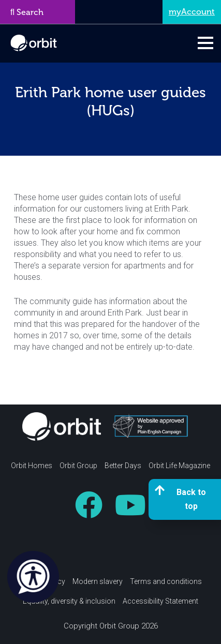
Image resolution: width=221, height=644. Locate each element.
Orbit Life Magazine (179, 466)
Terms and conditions (166, 581)
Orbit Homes (32, 466)
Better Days (123, 466)
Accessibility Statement (160, 601)
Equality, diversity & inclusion (69, 601)
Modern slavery (98, 581)
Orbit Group (78, 466)
